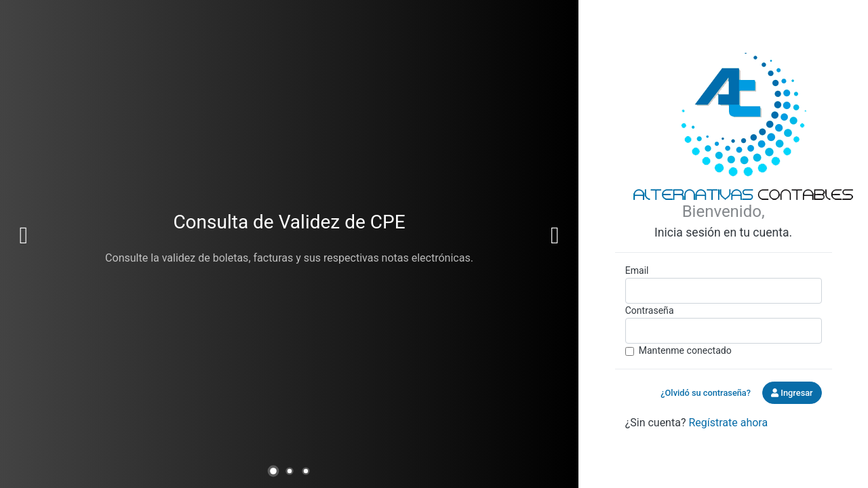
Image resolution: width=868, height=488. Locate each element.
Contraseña (650, 310)
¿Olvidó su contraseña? (706, 393)
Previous (24, 236)
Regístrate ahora (728, 423)
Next (555, 236)
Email (637, 270)
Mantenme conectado (685, 350)
